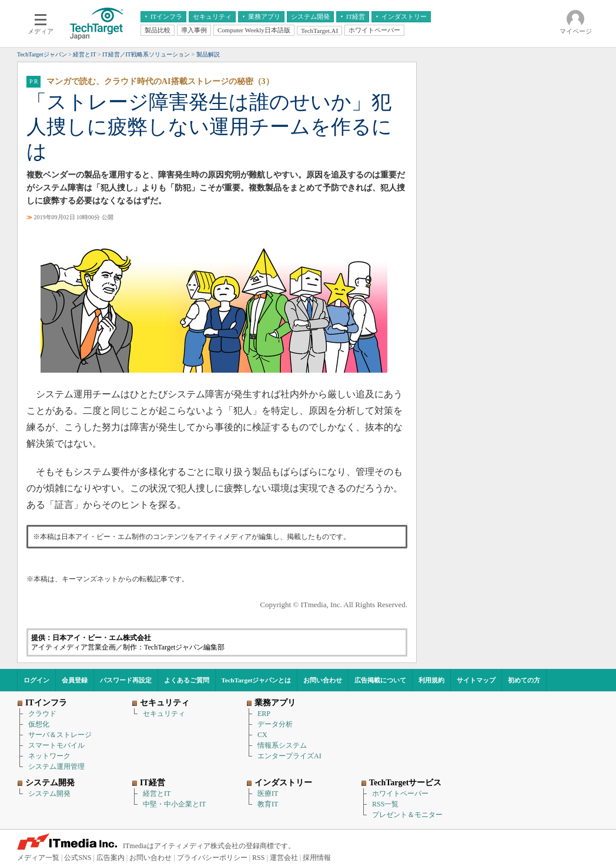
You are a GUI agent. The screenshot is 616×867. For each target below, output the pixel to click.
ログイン (36, 680)
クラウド (42, 714)
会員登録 (75, 680)
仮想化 (39, 724)
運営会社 (284, 858)
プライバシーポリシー (212, 858)
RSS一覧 (385, 804)
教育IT (268, 804)
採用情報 (317, 858)
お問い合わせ (323, 680)
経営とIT (157, 794)
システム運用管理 (56, 766)
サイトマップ (476, 680)
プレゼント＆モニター (407, 815)
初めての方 (524, 680)
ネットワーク (49, 756)
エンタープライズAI (289, 756)
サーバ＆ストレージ (60, 735)
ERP (264, 714)
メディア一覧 (38, 858)
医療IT (268, 794)
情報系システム (282, 745)
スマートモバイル (56, 745)
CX (262, 735)
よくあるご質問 (187, 680)
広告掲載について (380, 680)
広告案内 (111, 858)
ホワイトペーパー (400, 794)
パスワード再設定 (126, 680)
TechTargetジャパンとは (257, 680)
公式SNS (78, 858)
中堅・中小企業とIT (174, 804)
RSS (258, 858)
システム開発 (49, 794)
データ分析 (275, 724)
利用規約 (431, 680)
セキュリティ (164, 714)
